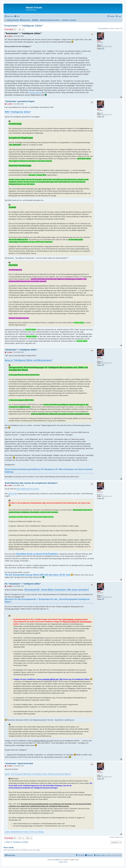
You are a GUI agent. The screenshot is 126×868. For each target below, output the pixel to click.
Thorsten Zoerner (35, 92)
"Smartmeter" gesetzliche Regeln (20, 101)
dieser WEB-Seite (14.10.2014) (28, 489)
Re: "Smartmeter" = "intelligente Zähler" (23, 584)
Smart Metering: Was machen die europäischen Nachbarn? (31, 483)
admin (99, 41)
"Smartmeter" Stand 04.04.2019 (19, 763)
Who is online (9, 848)
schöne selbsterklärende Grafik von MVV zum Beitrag (24, 832)
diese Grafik (13, 494)
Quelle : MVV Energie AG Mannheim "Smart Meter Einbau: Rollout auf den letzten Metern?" (38, 774)
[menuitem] (17, 16)
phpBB (57, 860)
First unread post (103, 28)
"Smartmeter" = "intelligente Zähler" (23, 26)
